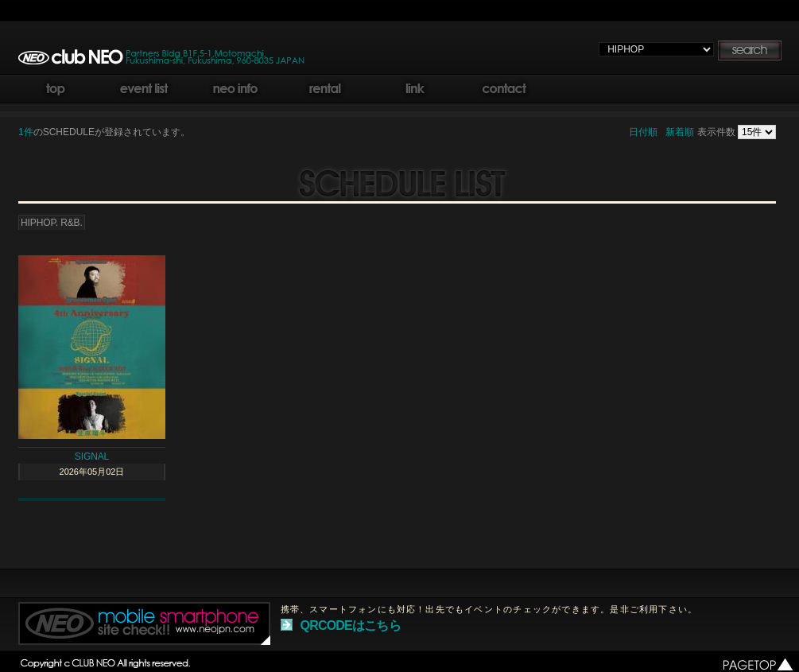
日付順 (643, 132)
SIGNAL (92, 456)
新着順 (680, 132)
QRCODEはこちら (351, 625)
